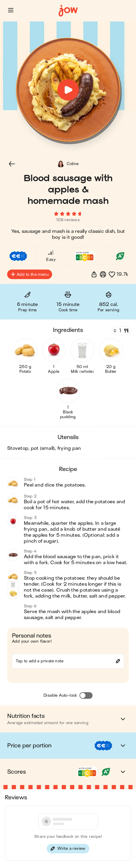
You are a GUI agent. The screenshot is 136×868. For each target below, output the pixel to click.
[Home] (68, 11)
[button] (11, 10)
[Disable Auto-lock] (86, 695)
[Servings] (121, 331)
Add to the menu (30, 274)
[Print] (103, 274)
